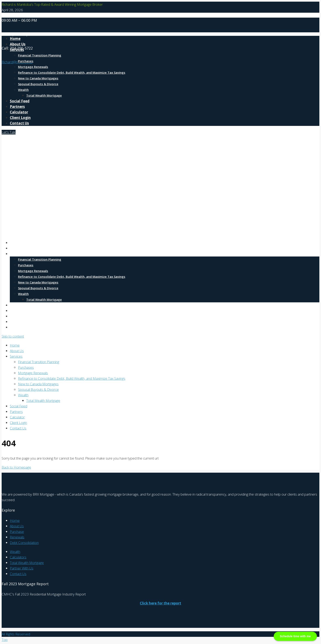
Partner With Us (22, 568)
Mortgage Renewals (33, 67)
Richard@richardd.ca (17, 62)
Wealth (23, 90)
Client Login (20, 118)
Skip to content (13, 336)
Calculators (18, 557)
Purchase (17, 532)
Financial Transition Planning (40, 55)
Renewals (17, 537)
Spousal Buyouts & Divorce (38, 84)
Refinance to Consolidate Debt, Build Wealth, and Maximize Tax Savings (72, 72)
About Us (18, 248)
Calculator (19, 112)
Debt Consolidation (24, 543)
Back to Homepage (16, 467)
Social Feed (20, 101)
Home (15, 243)
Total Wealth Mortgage (44, 95)
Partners (17, 107)
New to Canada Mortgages (38, 78)
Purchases (26, 61)
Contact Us (19, 123)
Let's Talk (9, 132)
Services (17, 50)
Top (5, 640)
